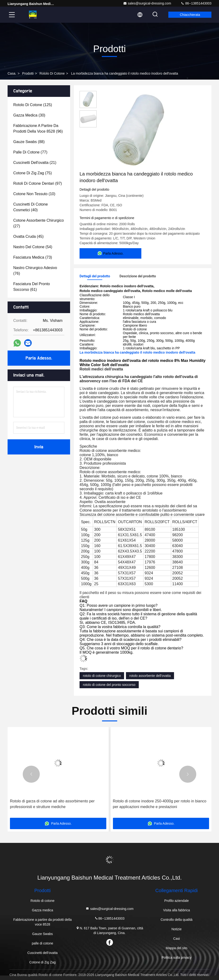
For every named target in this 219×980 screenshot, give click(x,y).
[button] (31, 774)
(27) (38, 223)
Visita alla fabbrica (177, 910)
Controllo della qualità (177, 920)
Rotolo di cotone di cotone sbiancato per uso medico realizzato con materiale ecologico (54, 804)
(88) (29, 142)
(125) (33, 105)
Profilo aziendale (177, 901)
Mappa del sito (177, 948)
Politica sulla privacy (177, 958)
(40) (31, 207)
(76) (35, 271)
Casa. (12, 73)
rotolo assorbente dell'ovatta (150, 676)
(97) (38, 183)
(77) (30, 152)
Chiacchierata (190, 15)
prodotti (28, 73)
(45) (28, 236)
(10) (34, 194)
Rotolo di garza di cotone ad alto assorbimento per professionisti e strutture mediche (155, 804)
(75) (33, 173)
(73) (33, 257)
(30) (29, 115)
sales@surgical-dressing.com (147, 3)
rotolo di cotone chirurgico (102, 676)
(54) (33, 247)
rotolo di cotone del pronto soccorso (109, 685)
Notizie (177, 929)
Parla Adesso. (39, 358)
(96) (38, 128)
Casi (177, 939)
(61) (32, 287)
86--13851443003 (196, 3)
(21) (35, 163)
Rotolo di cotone (52, 73)
